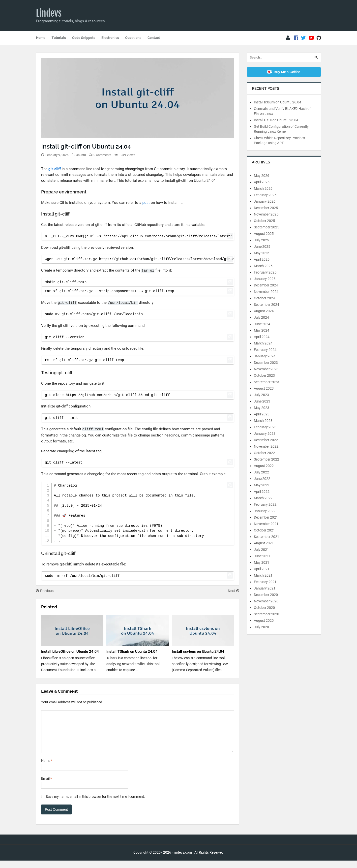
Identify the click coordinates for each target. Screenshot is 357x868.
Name (47, 768)
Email (46, 786)
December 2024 (266, 285)
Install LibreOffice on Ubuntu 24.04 (70, 651)
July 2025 (261, 240)
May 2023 (262, 408)
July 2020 (261, 627)
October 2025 (264, 221)
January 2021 (265, 588)
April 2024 (262, 337)
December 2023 (266, 363)
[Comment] (138, 735)
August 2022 (264, 466)
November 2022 (266, 446)
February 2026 (265, 195)
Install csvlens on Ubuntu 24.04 (198, 651)
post (146, 203)
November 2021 (266, 524)
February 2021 (265, 582)
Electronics (110, 38)
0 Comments (102, 155)
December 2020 (266, 595)
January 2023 (265, 434)
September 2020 (267, 614)
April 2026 (262, 182)
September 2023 (267, 382)
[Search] (316, 57)
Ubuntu (81, 155)
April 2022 (262, 492)
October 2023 (264, 375)
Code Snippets (84, 38)
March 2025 (263, 266)
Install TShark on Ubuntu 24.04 (132, 651)
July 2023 (261, 395)
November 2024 (266, 292)
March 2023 (263, 421)
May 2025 (262, 253)
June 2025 (262, 247)
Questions (133, 38)
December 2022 (266, 440)
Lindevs (49, 13)
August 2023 (264, 388)
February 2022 (265, 504)
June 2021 (262, 556)
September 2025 (267, 227)
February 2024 (265, 350)
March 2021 (263, 575)
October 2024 (264, 298)
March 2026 (263, 188)
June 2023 (262, 401)
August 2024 (264, 311)
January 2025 (265, 279)
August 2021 (264, 543)
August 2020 (264, 620)
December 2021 (266, 517)
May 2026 (262, 176)
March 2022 (263, 498)
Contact (154, 38)
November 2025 (266, 214)
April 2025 (262, 259)
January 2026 (265, 201)
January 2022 (265, 511)
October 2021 (264, 530)
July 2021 (261, 550)
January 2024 (265, 356)
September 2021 (267, 537)
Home (41, 38)
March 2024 (263, 343)
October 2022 (264, 453)
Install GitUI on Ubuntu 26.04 (276, 120)
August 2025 (264, 234)
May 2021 (262, 562)
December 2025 (266, 208)
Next (234, 591)
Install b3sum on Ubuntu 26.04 (278, 102)
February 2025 (265, 272)
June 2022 (262, 479)
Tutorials (59, 38)
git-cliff (55, 169)
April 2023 (262, 414)
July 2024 (261, 317)
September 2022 (267, 459)
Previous (45, 591)
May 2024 (262, 330)
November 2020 (266, 601)
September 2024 (267, 305)
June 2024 (262, 324)
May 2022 (262, 485)
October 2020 (264, 608)
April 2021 (262, 569)
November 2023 (266, 369)
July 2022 (261, 472)
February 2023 (265, 427)
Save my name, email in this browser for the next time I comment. (95, 804)
